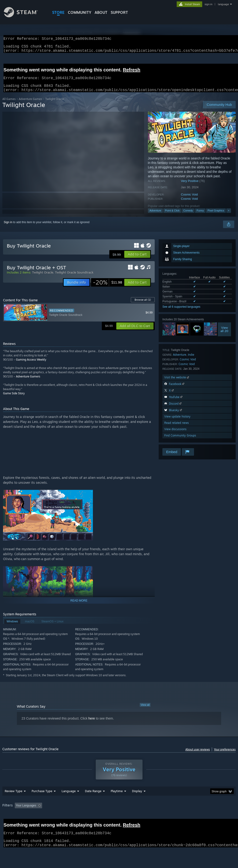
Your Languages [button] (26, 811)
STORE (58, 12)
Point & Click (172, 216)
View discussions (175, 435)
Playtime (117, 797)
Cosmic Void (189, 200)
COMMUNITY (80, 12)
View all (145, 710)
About (101, 12)
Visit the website (177, 383)
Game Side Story (14, 399)
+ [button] (229, 216)
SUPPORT (119, 12)
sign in (208, 4)
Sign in (8, 228)
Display (137, 797)
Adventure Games (30, 105)
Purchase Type (42, 797)
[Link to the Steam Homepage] (24, 16)
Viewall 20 (224, 335)
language (223, 4)
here (92, 724)
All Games (9, 105)
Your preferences (225, 755)
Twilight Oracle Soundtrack (74, 278)
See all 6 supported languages (181, 312)
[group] (119, 811)
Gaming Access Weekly (31, 365)
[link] (108, 288)
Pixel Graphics (216, 216)
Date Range (93, 797)
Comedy (188, 216)
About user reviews (198, 755)
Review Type (13, 797)
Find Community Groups (180, 441)
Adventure (155, 216)
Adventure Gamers (28, 382)
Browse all (143, 305)
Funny (200, 216)
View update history (177, 422)
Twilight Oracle (43, 278)
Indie (191, 360)
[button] (137, 260)
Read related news (177, 428)
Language (69, 797)
